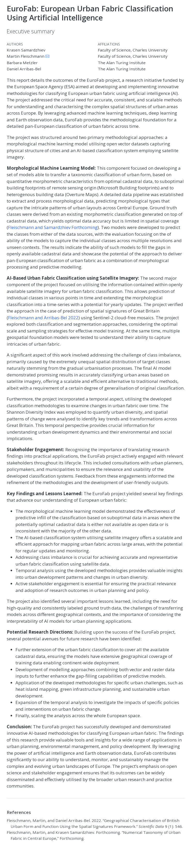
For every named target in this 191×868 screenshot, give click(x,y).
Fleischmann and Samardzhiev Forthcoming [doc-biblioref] (53, 227)
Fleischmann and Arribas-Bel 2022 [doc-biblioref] (43, 318)
